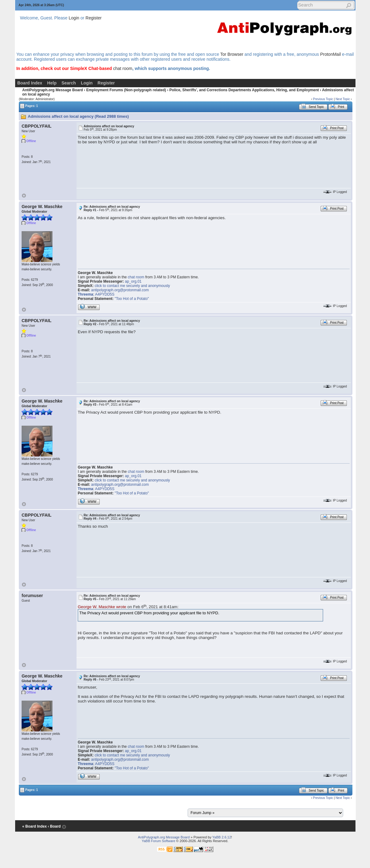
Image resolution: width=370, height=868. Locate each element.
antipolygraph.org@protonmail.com (120, 290)
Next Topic (343, 99)
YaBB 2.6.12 (222, 837)
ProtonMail (330, 54)
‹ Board (54, 826)
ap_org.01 (133, 281)
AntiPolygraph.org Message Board (53, 90)
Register (94, 18)
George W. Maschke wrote (102, 607)
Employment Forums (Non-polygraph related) (126, 90)
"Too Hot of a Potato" (132, 299)
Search (69, 83)
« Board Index (34, 826)
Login (74, 18)
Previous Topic (323, 99)
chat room (123, 68)
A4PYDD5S (105, 294)
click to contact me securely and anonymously (132, 286)
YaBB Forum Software (158, 841)
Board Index (30, 83)
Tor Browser (232, 54)
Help (52, 83)
